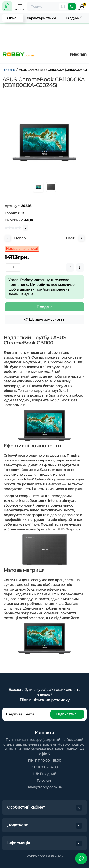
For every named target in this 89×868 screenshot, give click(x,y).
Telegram (78, 54)
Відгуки (74, 18)
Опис (12, 18)
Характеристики (41, 18)
